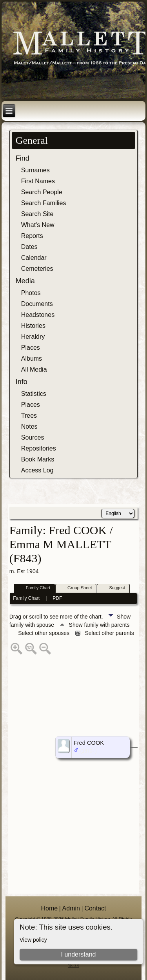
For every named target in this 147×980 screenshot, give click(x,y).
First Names (38, 181)
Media (25, 281)
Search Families (44, 203)
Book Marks (38, 459)
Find (23, 158)
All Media (34, 369)
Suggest (113, 588)
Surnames (35, 170)
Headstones (38, 315)
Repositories (39, 448)
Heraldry (33, 337)
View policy (33, 940)
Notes (29, 427)
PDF (57, 598)
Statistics (34, 394)
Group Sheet (76, 588)
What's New (38, 225)
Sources (33, 437)
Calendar (34, 258)
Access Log (37, 470)
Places (31, 348)
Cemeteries (37, 269)
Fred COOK (89, 743)
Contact (95, 908)
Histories (33, 326)
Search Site (37, 214)
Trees (29, 416)
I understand (78, 954)
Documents (37, 304)
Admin (71, 908)
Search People (42, 192)
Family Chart (34, 588)
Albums (32, 359)
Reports (32, 236)
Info (22, 382)
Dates (29, 247)
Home (49, 908)
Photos (31, 293)
